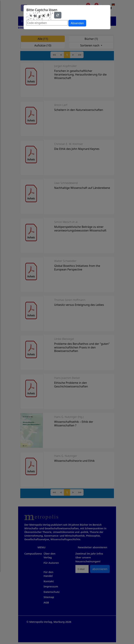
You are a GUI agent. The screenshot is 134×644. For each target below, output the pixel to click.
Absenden (77, 23)
